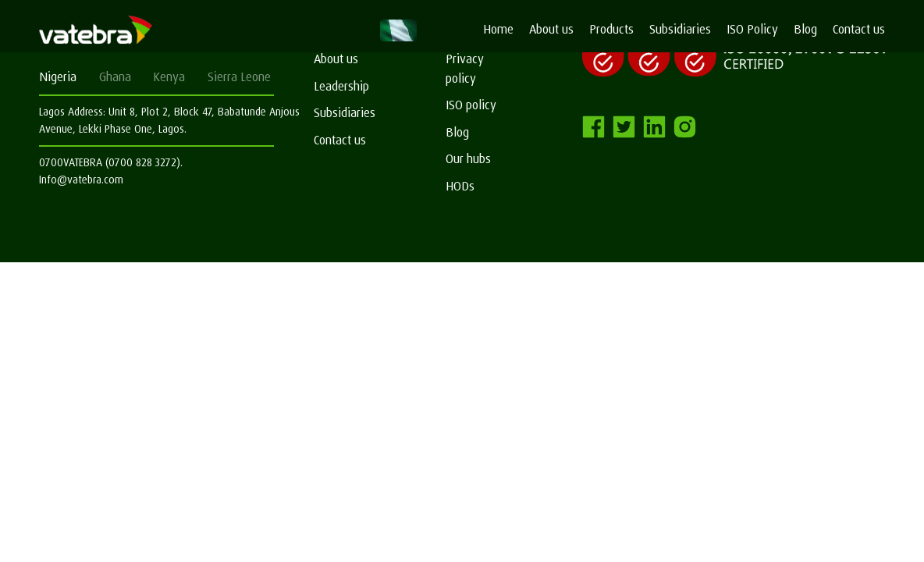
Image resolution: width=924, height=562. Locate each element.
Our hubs (468, 159)
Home (498, 29)
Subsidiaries (680, 29)
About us (551, 29)
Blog (805, 29)
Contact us (859, 29)
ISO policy (471, 105)
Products (611, 29)
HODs (460, 186)
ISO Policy (752, 29)
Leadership (341, 86)
